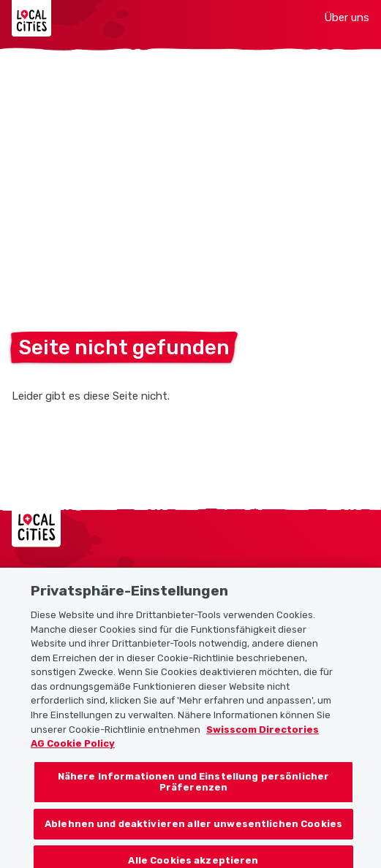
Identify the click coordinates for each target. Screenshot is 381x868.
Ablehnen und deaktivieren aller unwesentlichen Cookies (193, 830)
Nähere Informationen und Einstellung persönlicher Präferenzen (193, 788)
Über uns (347, 18)
